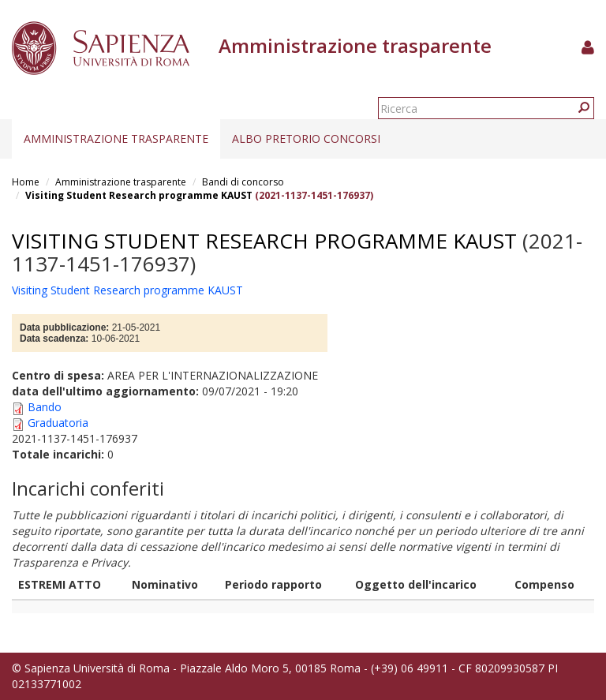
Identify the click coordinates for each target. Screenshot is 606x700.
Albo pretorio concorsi (306, 139)
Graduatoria (58, 423)
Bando (45, 407)
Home (26, 182)
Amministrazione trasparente (116, 139)
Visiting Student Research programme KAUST (139, 195)
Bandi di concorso (243, 182)
